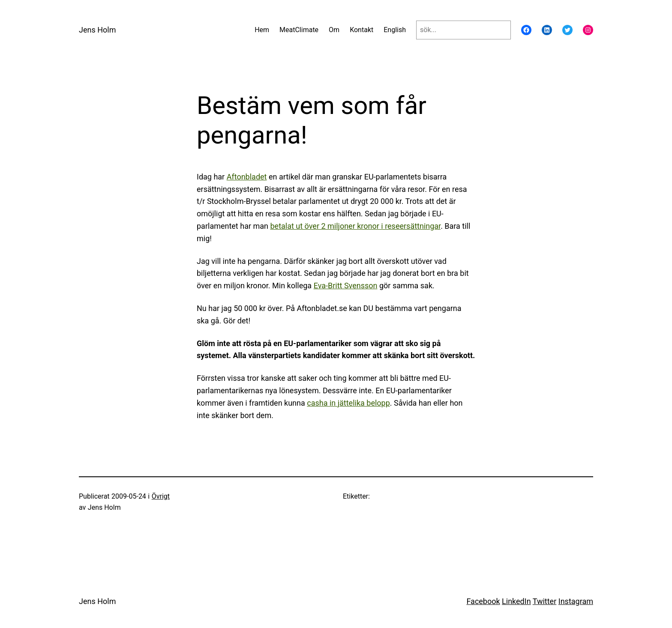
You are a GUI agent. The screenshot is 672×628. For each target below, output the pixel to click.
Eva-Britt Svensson (346, 286)
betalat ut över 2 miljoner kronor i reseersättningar (355, 226)
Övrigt (161, 496)
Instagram (576, 601)
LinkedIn (516, 601)
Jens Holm (97, 30)
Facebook (483, 601)
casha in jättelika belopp (348, 403)
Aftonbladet (247, 177)
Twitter (545, 601)
